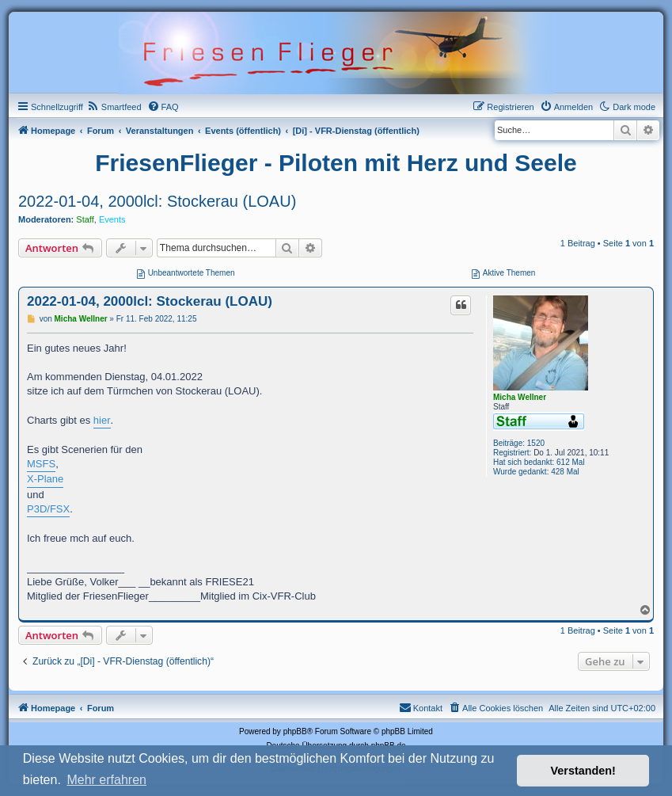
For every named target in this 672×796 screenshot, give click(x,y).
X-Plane (45, 479)
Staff (85, 219)
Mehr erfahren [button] (106, 780)
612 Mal (571, 462)
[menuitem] (114, 107)
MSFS (41, 464)
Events (112, 219)
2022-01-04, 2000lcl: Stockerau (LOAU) (157, 201)
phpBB (295, 731)
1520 (536, 443)
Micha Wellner (520, 397)
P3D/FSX (48, 509)
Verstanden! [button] (583, 771)
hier (102, 420)
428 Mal (565, 472)
